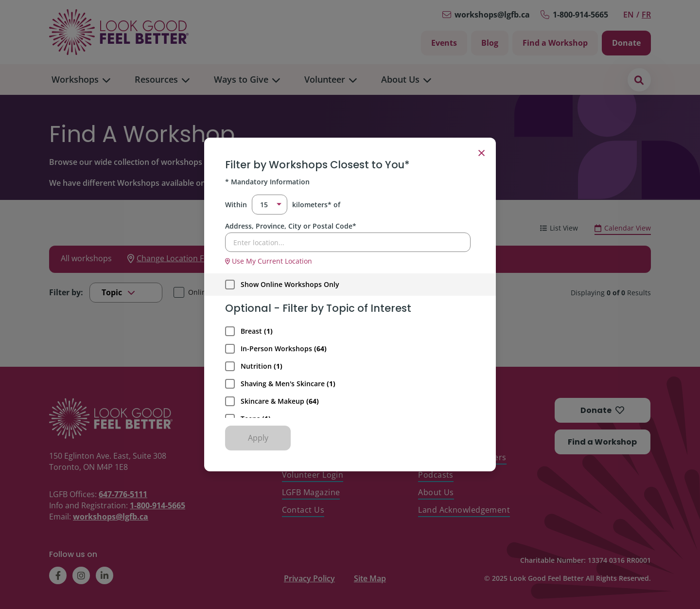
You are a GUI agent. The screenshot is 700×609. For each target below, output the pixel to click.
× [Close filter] (481, 152)
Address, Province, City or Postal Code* (291, 226)
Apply (258, 438)
